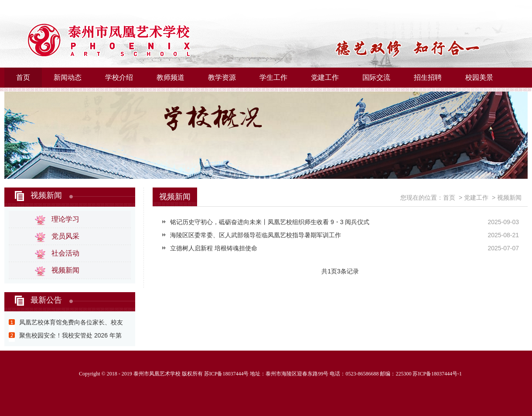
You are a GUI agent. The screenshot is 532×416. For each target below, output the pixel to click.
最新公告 (46, 300)
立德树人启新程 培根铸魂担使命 (214, 248)
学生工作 (273, 77)
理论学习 (65, 219)
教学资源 (222, 77)
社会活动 (65, 253)
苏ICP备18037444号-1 (437, 374)
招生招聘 (428, 77)
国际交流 (376, 77)
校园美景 (479, 77)
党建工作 (325, 77)
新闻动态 (68, 77)
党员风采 (65, 236)
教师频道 (171, 77)
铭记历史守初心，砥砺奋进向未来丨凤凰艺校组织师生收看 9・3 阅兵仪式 (270, 222)
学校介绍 (119, 77)
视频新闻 (46, 195)
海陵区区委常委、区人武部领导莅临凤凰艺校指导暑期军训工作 (256, 235)
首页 (23, 77)
